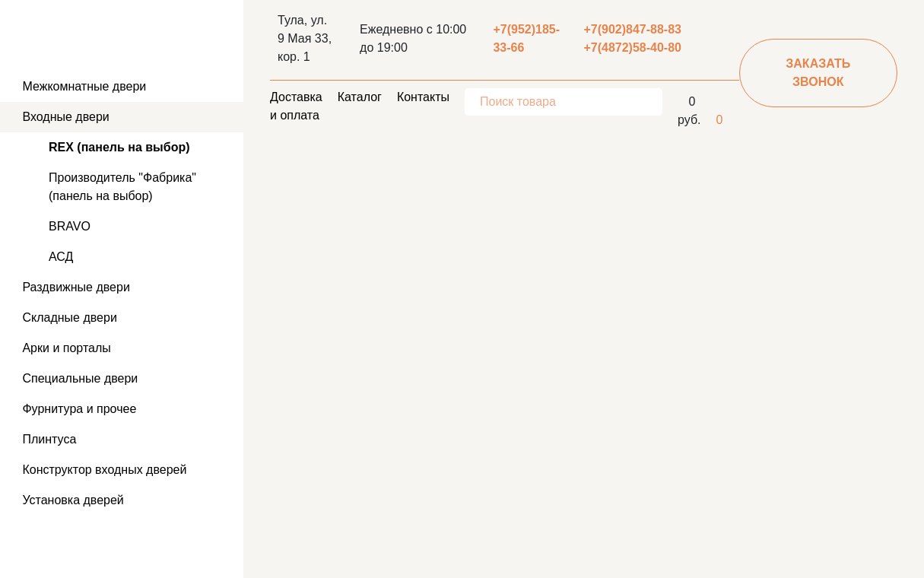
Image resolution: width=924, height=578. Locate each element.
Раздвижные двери (75, 287)
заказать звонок (818, 73)
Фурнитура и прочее (78, 409)
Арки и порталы (65, 348)
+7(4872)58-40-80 (632, 48)
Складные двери (68, 318)
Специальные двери (78, 378)
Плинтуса (48, 439)
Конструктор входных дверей (103, 470)
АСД (61, 257)
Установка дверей (71, 500)
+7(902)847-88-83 (632, 29)
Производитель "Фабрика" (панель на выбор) (122, 187)
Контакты (423, 97)
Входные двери (64, 117)
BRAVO (70, 226)
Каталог (360, 97)
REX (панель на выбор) (119, 147)
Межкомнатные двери (83, 86)
